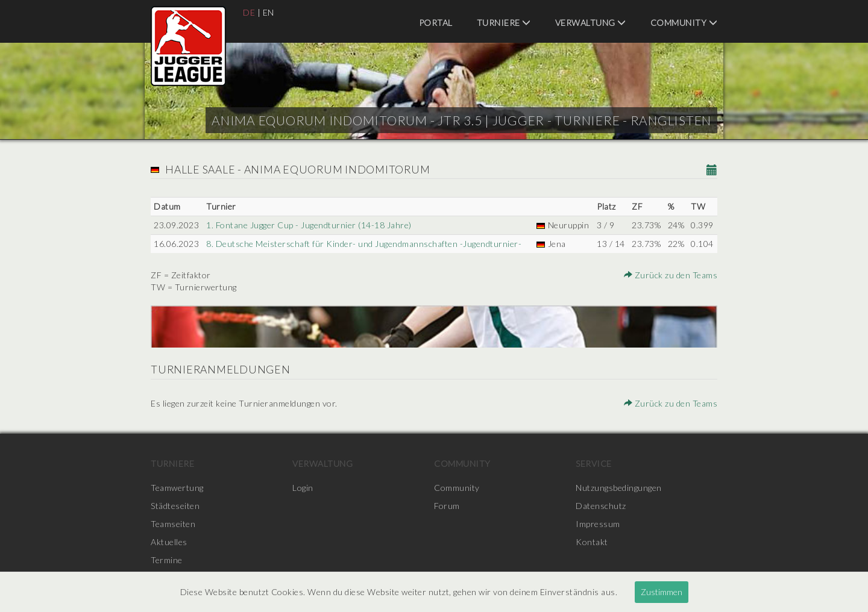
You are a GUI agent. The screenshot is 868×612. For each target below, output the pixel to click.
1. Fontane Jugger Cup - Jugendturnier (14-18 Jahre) (309, 225)
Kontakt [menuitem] (592, 542)
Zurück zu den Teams (671, 275)
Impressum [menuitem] (598, 524)
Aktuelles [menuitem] (169, 542)
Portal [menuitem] (436, 23)
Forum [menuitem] (447, 506)
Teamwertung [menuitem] (177, 488)
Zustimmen (662, 592)
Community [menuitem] (684, 23)
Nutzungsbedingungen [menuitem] (619, 488)
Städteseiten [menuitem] (175, 506)
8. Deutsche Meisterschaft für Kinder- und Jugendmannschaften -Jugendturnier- (364, 244)
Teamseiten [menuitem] (173, 524)
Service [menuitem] (594, 464)
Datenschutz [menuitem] (601, 506)
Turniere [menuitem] (504, 23)
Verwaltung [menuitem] (591, 23)
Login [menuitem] (303, 488)
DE (249, 12)
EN (269, 12)
